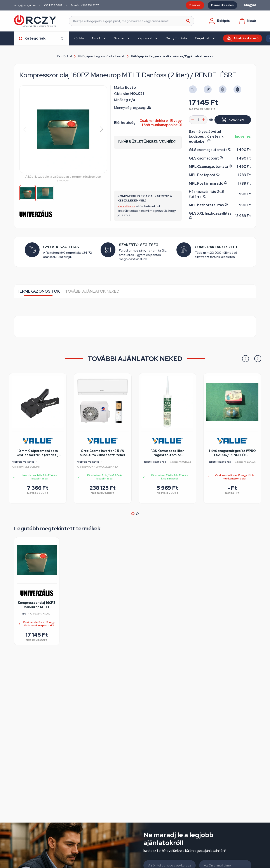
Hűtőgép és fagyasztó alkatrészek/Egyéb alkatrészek (172, 56)
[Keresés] (132, 21)
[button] (102, 129)
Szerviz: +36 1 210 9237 (85, 5)
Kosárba (236, 120)
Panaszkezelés (222, 5)
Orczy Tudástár (177, 38)
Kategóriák (35, 38)
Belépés (219, 21)
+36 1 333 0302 (53, 5)
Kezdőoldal (64, 56)
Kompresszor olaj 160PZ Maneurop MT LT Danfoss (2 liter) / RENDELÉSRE (37, 605)
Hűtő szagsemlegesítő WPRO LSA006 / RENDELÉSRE (232, 453)
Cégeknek (202, 38)
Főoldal (79, 38)
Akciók (96, 38)
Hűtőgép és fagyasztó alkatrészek (101, 56)
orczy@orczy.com (25, 5)
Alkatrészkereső (246, 38)
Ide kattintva (126, 206)
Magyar (250, 5)
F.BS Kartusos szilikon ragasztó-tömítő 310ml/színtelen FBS (167, 453)
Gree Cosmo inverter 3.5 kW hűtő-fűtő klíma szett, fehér (103, 453)
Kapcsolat (145, 38)
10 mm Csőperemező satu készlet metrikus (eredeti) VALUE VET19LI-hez (38, 453)
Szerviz (195, 5)
